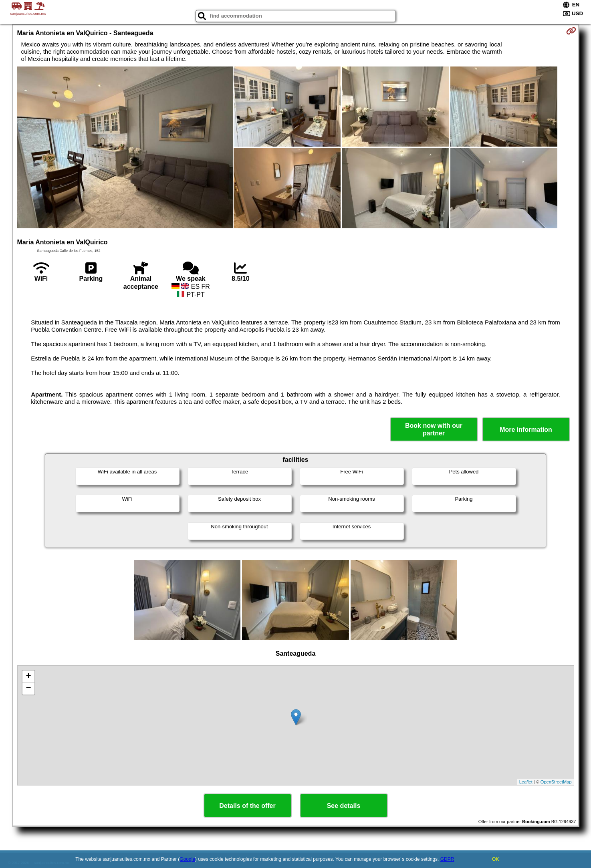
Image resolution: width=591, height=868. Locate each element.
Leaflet (526, 782)
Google (187, 859)
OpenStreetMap (556, 782)
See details (344, 806)
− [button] (28, 689)
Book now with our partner (434, 429)
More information (526, 430)
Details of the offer (247, 806)
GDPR (447, 859)
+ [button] (28, 677)
